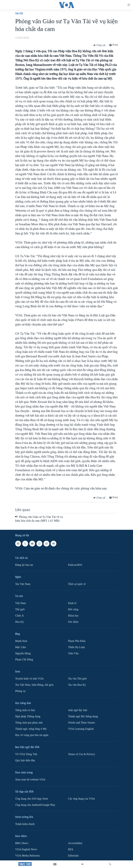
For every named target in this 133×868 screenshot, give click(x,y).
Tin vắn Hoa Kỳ (77, 685)
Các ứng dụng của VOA (81, 799)
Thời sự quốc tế (77, 584)
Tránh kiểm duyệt (25, 824)
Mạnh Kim (21, 641)
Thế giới (20, 609)
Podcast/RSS (75, 565)
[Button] (99, 45)
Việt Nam (21, 603)
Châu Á (19, 616)
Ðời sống (73, 609)
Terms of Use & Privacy (82, 754)
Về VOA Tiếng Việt (26, 754)
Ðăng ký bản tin (24, 565)
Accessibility (75, 843)
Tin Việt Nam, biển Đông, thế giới (34, 685)
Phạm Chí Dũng (24, 660)
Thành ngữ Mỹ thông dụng (83, 716)
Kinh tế (72, 603)
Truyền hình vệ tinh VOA (29, 679)
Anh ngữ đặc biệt (78, 710)
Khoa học (73, 616)
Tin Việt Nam (23, 584)
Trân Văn (73, 653)
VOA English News (26, 849)
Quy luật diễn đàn (25, 760)
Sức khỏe (73, 622)
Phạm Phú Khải (77, 641)
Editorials (73, 856)
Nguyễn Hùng (23, 653)
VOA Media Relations (28, 856)
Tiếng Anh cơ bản (25, 710)
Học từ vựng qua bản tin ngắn (32, 735)
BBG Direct (22, 843)
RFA (71, 849)
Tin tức (19, 13)
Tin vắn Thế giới (77, 679)
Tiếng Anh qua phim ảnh (29, 723)
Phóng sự (20, 691)
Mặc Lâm (21, 647)
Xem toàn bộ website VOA (30, 780)
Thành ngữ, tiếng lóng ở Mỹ (31, 729)
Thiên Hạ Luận (76, 647)
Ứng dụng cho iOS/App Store (32, 799)
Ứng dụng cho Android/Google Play (35, 805)
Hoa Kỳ (20, 622)
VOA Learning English (81, 729)
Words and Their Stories (82, 723)
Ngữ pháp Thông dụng (28, 716)
